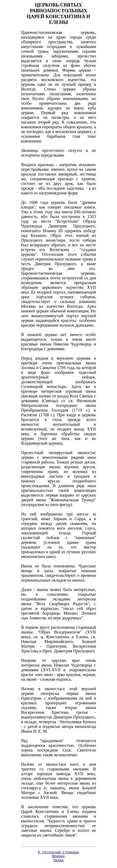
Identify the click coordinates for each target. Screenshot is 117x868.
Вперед (59, 858)
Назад (58, 862)
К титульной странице (58, 853)
